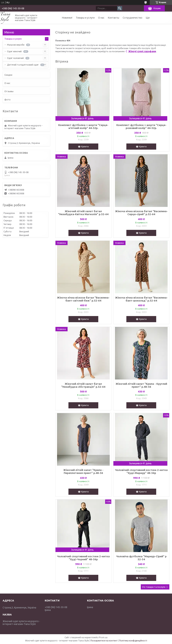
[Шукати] (120, 8)
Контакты (114, 18)
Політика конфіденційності (133, 641)
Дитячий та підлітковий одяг (23, 65)
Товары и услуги (85, 18)
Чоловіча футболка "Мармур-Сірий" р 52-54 (141, 558)
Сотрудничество (133, 18)
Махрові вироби (16, 45)
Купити (85, 146)
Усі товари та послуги (154, 587)
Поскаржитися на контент (104, 641)
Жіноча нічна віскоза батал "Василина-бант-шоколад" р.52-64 (141, 299)
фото (7, 100)
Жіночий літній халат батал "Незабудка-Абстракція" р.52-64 (83, 385)
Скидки (8, 75)
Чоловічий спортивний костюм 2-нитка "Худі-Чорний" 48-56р (83, 558)
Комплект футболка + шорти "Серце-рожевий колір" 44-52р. (141, 126)
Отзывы (9, 91)
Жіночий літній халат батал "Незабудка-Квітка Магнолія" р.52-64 (83, 213)
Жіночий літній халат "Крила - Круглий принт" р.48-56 (141, 385)
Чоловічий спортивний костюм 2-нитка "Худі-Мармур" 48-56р (141, 471)
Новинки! (67, 18)
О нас (101, 18)
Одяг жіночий (14, 51)
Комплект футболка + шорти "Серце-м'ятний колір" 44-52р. (83, 126)
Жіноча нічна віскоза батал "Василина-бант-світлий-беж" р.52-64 (83, 299)
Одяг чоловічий (15, 58)
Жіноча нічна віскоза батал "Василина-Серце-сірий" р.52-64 (141, 213)
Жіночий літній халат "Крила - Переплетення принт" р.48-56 (83, 471)
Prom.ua (103, 637)
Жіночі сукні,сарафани (142, 51)
